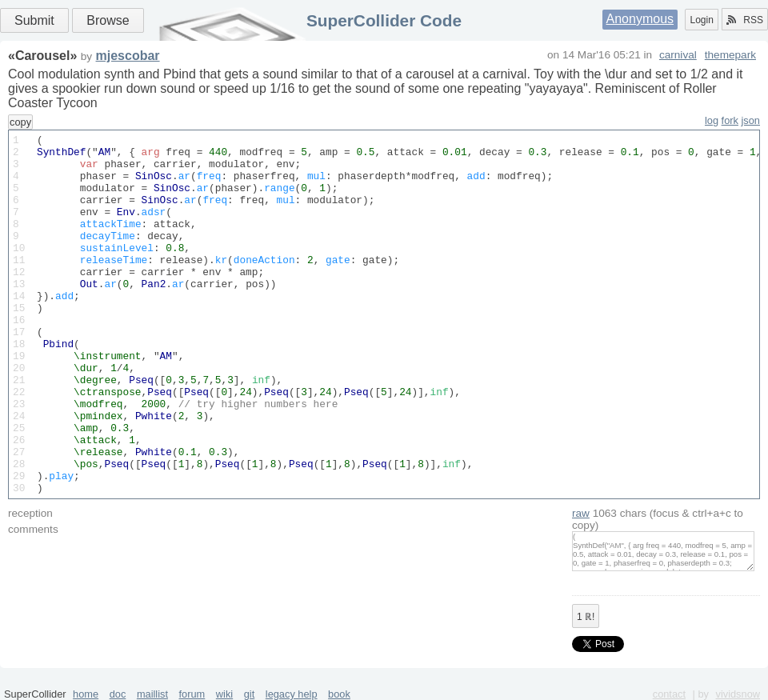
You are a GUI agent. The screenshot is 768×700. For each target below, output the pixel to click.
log (712, 120)
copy (20, 122)
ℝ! (586, 617)
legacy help (292, 694)
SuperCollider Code (384, 20)
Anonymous (640, 19)
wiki (224, 694)
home (86, 694)
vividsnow (738, 694)
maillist (152, 694)
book (339, 694)
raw (581, 513)
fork (730, 120)
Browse (108, 20)
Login (701, 20)
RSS (745, 20)
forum (192, 694)
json (751, 120)
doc (118, 694)
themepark (730, 55)
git (250, 694)
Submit (34, 20)
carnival (678, 55)
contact (669, 694)
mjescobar (128, 56)
